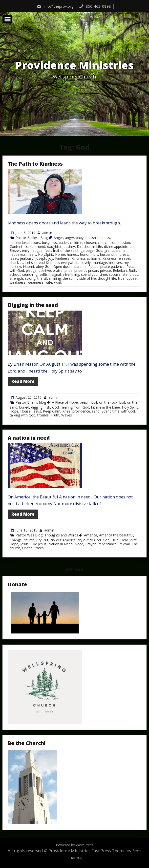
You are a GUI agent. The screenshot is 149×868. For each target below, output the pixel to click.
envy (26, 250)
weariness (35, 282)
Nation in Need (61, 544)
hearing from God (75, 407)
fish (47, 407)
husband (107, 254)
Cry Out (42, 540)
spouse (115, 274)
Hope (14, 411)
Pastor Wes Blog (29, 535)
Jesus (37, 411)
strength (16, 278)
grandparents (115, 250)
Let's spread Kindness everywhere (52, 263)
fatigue (37, 250)
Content (16, 247)
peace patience (112, 266)
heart (32, 254)
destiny (69, 247)
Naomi (28, 266)
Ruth (132, 270)
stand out (130, 274)
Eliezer (15, 250)
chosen (90, 243)
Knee (66, 411)
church (103, 243)
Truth (55, 415)
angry (69, 238)
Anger (58, 238)
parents (80, 266)
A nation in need (29, 438)
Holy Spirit (130, 407)
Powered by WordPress (75, 845)
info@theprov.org (55, 6)
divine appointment (119, 247)
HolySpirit (46, 254)
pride (68, 270)
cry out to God (89, 540)
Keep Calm (52, 411)
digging (37, 407)
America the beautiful (116, 535)
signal (56, 274)
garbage (87, 250)
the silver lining (49, 278)
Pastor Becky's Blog (32, 238)
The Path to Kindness (35, 164)
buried (24, 407)
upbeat (132, 278)
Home (60, 254)
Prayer (90, 544)
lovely (86, 263)
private (106, 270)
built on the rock (104, 402)
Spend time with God (118, 411)
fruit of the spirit (66, 250)
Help (115, 540)
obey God (44, 266)
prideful (80, 270)
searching (30, 274)
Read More (23, 381)
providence (81, 411)
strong (30, 278)
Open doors (63, 266)
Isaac (14, 258)
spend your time (94, 274)
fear (48, 250)
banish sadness (98, 238)
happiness (18, 254)
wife (49, 282)
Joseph (41, 258)
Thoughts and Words (61, 535)
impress (122, 254)
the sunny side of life (79, 278)
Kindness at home (86, 258)
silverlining (71, 274)
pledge (31, 270)
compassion (120, 243)
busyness (49, 243)
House (25, 411)
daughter (54, 247)
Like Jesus (39, 544)
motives (115, 263)
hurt (95, 254)
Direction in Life (89, 247)
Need (79, 544)
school (15, 274)
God (99, 250)
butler (63, 243)
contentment (35, 247)
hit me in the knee (106, 407)
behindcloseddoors (25, 243)
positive (45, 270)
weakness (18, 282)
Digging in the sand (33, 305)
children (76, 243)
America (91, 535)
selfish (45, 274)
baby (80, 238)
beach (85, 402)
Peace (93, 266)
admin (47, 233)
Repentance (107, 544)
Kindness (62, 258)
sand (96, 411)
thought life (107, 278)
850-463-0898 (95, 6)
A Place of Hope (65, 402)
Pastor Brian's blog (31, 402)
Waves (67, 415)
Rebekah (120, 270)
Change (16, 540)
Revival (124, 544)
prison (93, 270)
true (121, 278)
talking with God (22, 415)
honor (85, 254)
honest (73, 254)
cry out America (63, 540)
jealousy (27, 258)
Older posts (74, 569)
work (58, 282)
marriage (100, 263)
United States (33, 548)
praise (58, 270)
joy (51, 258)
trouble (43, 415)
